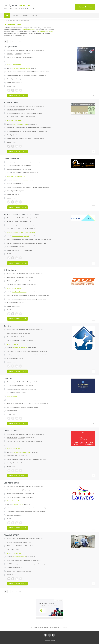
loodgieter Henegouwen (28, 30)
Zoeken (25, 15)
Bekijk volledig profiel (17, 95)
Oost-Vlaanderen (12, 110)
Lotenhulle (21, 438)
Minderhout (18, 221)
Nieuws (15, 15)
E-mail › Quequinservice (14, 65)
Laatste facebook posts (15, 83)
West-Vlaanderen (12, 277)
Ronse (20, 333)
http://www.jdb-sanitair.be (19, 292)
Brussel (20, 542)
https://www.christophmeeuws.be (22, 452)
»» (20, 42)
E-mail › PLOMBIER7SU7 (14, 553)
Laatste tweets (12, 139)
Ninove (20, 490)
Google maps (27, 54)
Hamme (20, 165)
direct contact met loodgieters (44, 32)
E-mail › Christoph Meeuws (15, 449)
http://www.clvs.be (17, 504)
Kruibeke (21, 385)
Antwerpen (10, 54)
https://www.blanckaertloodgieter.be (22, 400)
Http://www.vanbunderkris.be (20, 180)
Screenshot (35, 68)
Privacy (53, 640)
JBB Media (48, 640)
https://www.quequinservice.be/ (21, 68)
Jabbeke (21, 277)
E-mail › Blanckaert (13, 396)
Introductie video (39, 139)
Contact (35, 15)
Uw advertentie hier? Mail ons (49, 618)
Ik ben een (85, 7)
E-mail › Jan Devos (13, 344)
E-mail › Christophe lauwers (15, 501)
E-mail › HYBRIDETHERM (15, 121)
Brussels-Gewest (12, 542)
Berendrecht (18, 54)
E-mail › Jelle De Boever (14, 288)
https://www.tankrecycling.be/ (21, 236)
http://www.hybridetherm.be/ (20, 124)
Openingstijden (12, 135)
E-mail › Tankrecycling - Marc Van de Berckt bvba (21, 232)
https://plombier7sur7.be (19, 557)
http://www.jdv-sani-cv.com (20, 348)
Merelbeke (21, 110)
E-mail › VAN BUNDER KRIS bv (16, 176)
